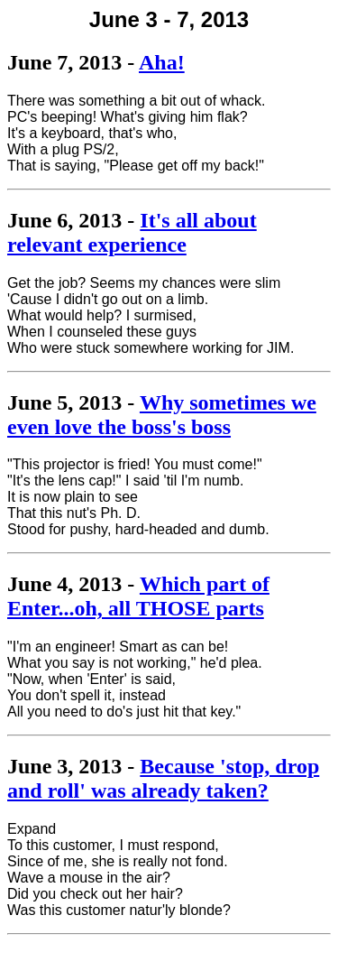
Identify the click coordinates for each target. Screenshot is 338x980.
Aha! (162, 62)
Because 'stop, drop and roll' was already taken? (163, 778)
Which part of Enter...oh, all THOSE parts (138, 596)
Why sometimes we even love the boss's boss (162, 415)
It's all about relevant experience (132, 232)
